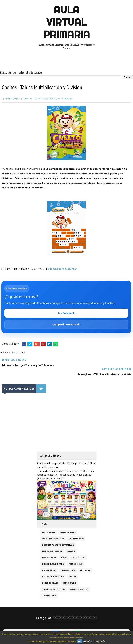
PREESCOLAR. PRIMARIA (53, 564)
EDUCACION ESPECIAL (52, 551)
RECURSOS (85, 570)
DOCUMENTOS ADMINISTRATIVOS (58, 545)
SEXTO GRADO (69, 583)
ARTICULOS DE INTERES (53, 539)
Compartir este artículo (66, 324)
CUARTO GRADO (76, 539)
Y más (102, 641)
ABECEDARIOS (49, 532)
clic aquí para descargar (63, 269)
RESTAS (73, 577)
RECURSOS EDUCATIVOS (53, 577)
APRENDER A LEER (68, 532)
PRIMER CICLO (75, 564)
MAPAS (64, 558)
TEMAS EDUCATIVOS (79, 589)
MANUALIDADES (49, 558)
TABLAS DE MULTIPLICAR (45, 99)
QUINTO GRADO (68, 570)
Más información (90, 641)
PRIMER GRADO (49, 570)
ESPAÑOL (71, 551)
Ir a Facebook (66, 313)
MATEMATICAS (78, 558)
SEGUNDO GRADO (50, 583)
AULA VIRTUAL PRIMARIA (67, 22)
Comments (67, 99)
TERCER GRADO (49, 596)
